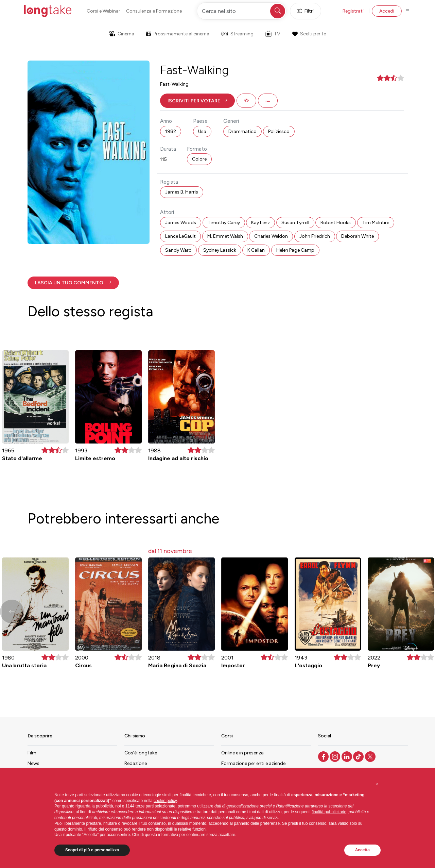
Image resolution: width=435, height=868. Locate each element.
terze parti (145, 806)
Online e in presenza (242, 753)
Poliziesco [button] (279, 131)
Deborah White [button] (358, 236)
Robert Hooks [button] (336, 223)
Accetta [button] (362, 850)
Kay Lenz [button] (260, 223)
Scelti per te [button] (309, 34)
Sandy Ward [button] (178, 250)
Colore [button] (199, 159)
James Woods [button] (181, 223)
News (33, 763)
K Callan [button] (256, 250)
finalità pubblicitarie (329, 812)
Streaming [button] (237, 34)
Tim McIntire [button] (376, 223)
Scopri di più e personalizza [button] (92, 850)
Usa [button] (202, 131)
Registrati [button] (353, 11)
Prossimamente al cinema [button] (178, 34)
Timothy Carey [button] (224, 223)
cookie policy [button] (165, 801)
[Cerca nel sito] (242, 11)
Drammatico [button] (242, 131)
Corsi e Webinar (103, 11)
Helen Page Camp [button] (295, 250)
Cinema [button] (122, 34)
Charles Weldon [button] (271, 236)
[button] (197, 101)
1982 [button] (171, 131)
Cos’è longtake (141, 753)
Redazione (136, 763)
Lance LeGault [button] (180, 236)
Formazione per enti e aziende (253, 763)
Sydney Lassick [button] (220, 250)
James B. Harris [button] (182, 192)
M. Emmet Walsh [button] (225, 236)
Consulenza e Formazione (154, 11)
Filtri (306, 11)
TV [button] (273, 34)
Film (32, 753)
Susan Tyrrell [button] (295, 223)
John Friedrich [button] (315, 236)
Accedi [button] (387, 11)
